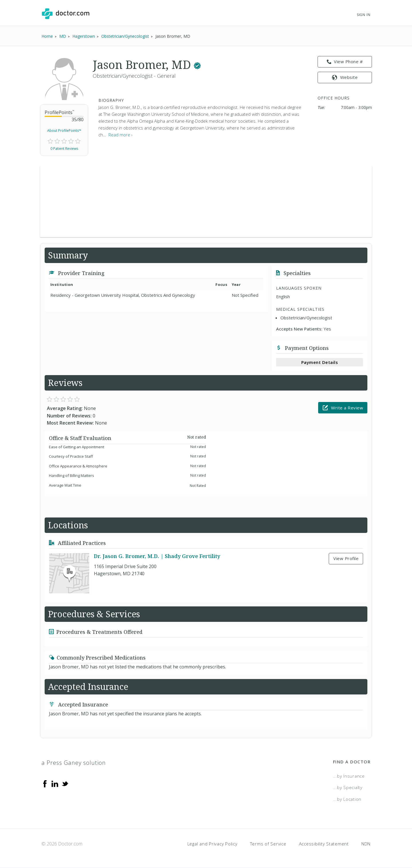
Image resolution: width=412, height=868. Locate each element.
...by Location (347, 799)
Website (345, 77)
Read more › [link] (120, 135)
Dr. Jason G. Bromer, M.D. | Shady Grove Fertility (157, 556)
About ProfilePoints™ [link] (64, 131)
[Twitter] (65, 783)
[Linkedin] (55, 783)
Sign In (364, 15)
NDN (366, 844)
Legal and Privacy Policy (212, 844)
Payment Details (320, 362)
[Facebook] (45, 783)
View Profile (346, 558)
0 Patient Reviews (64, 149)
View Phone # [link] (345, 62)
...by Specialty (348, 787)
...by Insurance (349, 776)
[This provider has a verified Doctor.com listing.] (197, 64)
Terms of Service (268, 844)
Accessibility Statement (324, 844)
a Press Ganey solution (74, 763)
